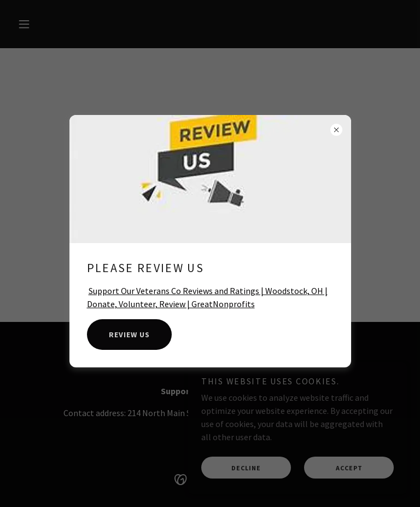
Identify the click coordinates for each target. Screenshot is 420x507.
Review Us (129, 335)
